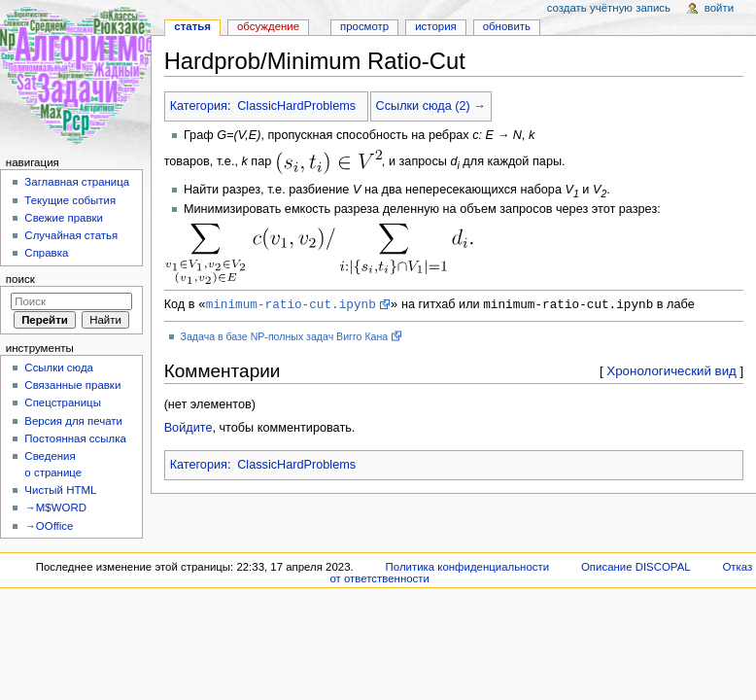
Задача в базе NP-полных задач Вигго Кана (285, 337)
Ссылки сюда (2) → (431, 106)
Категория (199, 106)
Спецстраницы (63, 402)
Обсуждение (268, 26)
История (436, 26)
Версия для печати (73, 421)
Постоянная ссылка (75, 438)
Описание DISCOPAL (636, 567)
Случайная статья (71, 235)
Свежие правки (64, 218)
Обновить (507, 26)
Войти (719, 8)
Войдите (189, 429)
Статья (192, 26)
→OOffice (49, 526)
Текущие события (70, 200)
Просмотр (364, 26)
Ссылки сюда (59, 367)
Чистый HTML (60, 490)
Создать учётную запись (609, 8)
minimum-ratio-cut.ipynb (291, 304)
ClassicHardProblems (296, 106)
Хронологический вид (671, 372)
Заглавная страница (77, 182)
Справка (46, 253)
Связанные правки (72, 385)
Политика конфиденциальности (468, 567)
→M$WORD (55, 507)
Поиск (20, 279)
